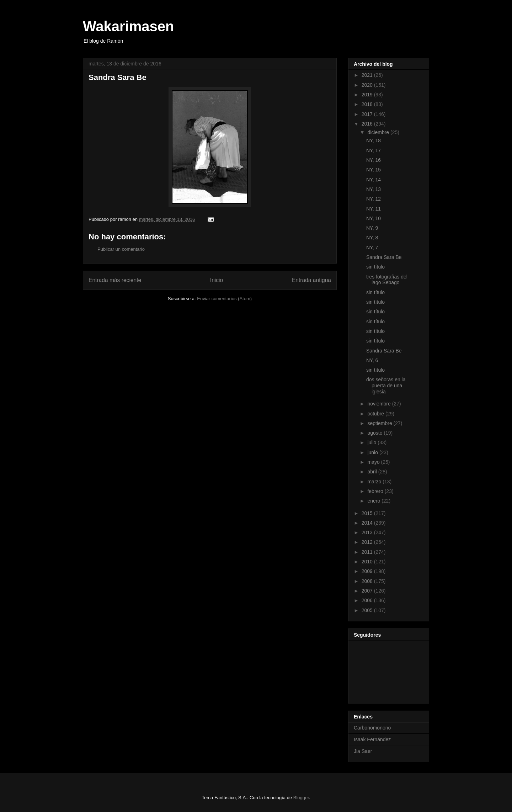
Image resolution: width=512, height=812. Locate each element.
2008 (368, 581)
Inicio (217, 280)
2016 (368, 124)
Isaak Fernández (372, 739)
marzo (375, 482)
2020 (368, 85)
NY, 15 (374, 170)
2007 (368, 591)
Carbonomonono (372, 728)
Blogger (301, 798)
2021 (368, 75)
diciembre (379, 132)
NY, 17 (374, 150)
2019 (368, 95)
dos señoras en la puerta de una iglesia (386, 386)
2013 (368, 532)
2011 (368, 552)
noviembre (380, 404)
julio (372, 442)
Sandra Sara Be (384, 257)
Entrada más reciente (115, 280)
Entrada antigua (311, 280)
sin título (375, 267)
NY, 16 (374, 160)
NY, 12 (374, 199)
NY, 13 (374, 189)
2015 (368, 513)
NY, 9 (372, 228)
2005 (368, 610)
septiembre (380, 423)
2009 (368, 571)
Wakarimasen (128, 26)
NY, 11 (374, 209)
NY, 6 (372, 360)
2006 (368, 600)
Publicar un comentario (121, 249)
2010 (368, 562)
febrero (376, 491)
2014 (368, 523)
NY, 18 (374, 140)
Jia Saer (363, 751)
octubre (376, 414)
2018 (368, 104)
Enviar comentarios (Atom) (224, 299)
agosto (375, 433)
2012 (368, 542)
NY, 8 (372, 238)
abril (373, 472)
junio (373, 452)
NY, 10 (374, 218)
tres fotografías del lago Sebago (387, 280)
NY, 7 (372, 248)
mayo (374, 462)
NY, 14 (374, 180)
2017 (368, 114)
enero (374, 501)
